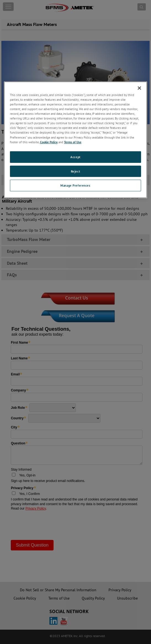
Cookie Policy (49, 142)
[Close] (139, 88)
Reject (75, 171)
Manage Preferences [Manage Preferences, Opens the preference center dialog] (75, 185)
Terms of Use (73, 142)
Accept (75, 157)
